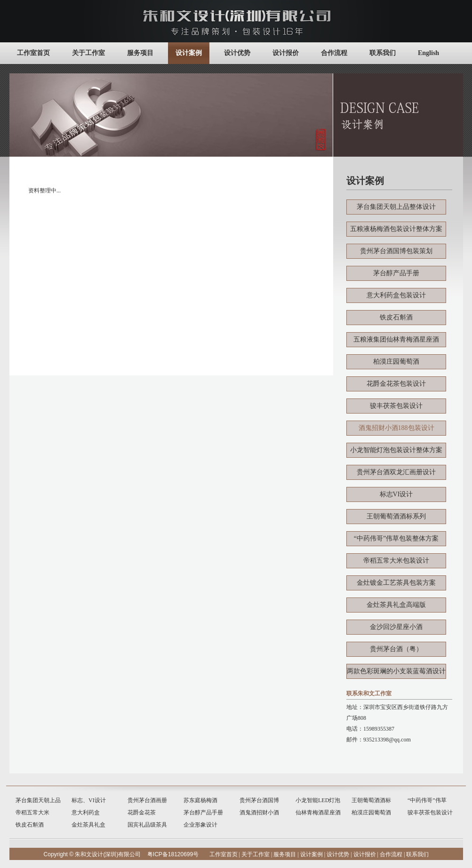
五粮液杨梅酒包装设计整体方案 (396, 229)
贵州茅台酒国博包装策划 (396, 251)
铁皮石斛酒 (396, 317)
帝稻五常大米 (32, 812)
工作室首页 (33, 53)
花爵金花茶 (142, 812)
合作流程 (334, 53)
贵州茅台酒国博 (259, 800)
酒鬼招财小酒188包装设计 (396, 428)
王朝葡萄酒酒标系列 (396, 516)
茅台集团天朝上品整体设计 (396, 207)
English (428, 53)
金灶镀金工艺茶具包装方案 (396, 583)
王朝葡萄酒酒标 (371, 800)
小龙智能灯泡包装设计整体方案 (396, 450)
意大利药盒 (86, 812)
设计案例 (189, 53)
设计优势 (237, 53)
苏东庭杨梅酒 (200, 800)
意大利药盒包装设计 (396, 295)
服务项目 (140, 53)
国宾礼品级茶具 (147, 825)
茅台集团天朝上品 (38, 800)
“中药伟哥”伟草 (427, 800)
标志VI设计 (396, 494)
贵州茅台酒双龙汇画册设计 (396, 472)
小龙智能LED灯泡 (318, 800)
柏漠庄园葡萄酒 (396, 362)
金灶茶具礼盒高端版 (396, 605)
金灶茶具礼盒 (88, 825)
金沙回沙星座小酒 (396, 627)
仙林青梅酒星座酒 (318, 812)
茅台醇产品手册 (396, 273)
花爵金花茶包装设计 (396, 384)
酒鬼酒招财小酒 (259, 812)
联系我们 (383, 53)
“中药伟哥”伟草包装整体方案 (396, 538)
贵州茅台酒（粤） (396, 649)
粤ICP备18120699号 (173, 854)
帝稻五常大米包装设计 (396, 561)
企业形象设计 (200, 825)
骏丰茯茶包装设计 (396, 406)
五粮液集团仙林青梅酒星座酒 (396, 339)
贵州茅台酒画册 (147, 800)
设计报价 (286, 53)
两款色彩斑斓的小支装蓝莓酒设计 (396, 671)
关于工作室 (88, 53)
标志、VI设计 (89, 800)
